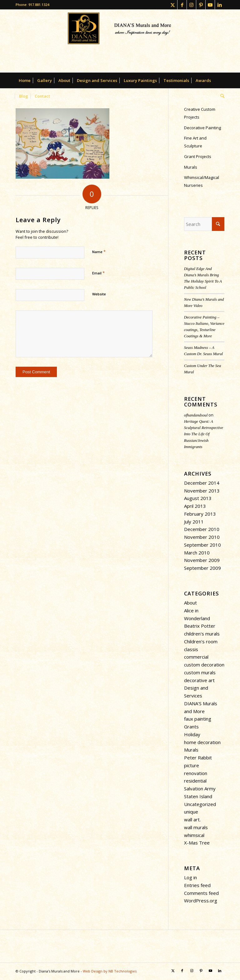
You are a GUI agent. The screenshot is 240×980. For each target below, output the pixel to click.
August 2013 (198, 498)
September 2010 (202, 545)
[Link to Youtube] (210, 5)
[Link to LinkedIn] (220, 5)
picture (192, 765)
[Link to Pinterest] (201, 5)
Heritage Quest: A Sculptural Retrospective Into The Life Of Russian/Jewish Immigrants (204, 434)
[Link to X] (173, 5)
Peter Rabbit (198, 758)
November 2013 (202, 491)
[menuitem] (25, 80)
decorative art (199, 680)
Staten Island (198, 796)
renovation (196, 773)
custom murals (200, 672)
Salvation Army (200, 789)
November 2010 (202, 537)
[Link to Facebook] (182, 5)
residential (195, 781)
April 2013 (195, 506)
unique (191, 812)
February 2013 (200, 514)
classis (191, 649)
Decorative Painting (202, 128)
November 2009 (202, 560)
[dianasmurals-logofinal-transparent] (120, 41)
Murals (191, 167)
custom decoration (204, 665)
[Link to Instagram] (191, 5)
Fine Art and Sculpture (195, 142)
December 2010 (202, 529)
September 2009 (202, 568)
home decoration (202, 742)
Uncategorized (200, 804)
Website (99, 294)
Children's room (201, 641)
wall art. (192, 819)
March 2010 (197, 553)
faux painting (198, 719)
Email (98, 273)
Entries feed (197, 885)
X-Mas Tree (197, 843)
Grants (191, 727)
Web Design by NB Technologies (110, 971)
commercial (196, 657)
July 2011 (194, 522)
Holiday (192, 734)
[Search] (221, 96)
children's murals (202, 634)
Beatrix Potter (200, 626)
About (190, 603)
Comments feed (201, 893)
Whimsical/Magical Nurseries (202, 181)
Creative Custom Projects (200, 113)
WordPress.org (201, 901)
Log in (190, 877)
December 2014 (202, 483)
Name (99, 252)
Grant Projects (198, 156)
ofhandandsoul (196, 415)
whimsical (194, 835)
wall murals (196, 827)
